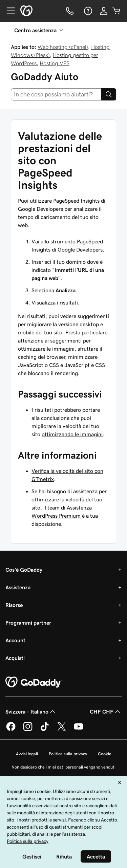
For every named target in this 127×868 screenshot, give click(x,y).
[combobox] (56, 94)
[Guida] (87, 11)
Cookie (105, 754)
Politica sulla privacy (68, 754)
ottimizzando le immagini (72, 434)
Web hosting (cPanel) (63, 47)
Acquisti (15, 658)
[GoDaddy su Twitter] (62, 730)
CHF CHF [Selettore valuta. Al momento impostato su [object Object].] (106, 712)
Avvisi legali (27, 754)
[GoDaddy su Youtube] (79, 730)
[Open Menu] (8, 11)
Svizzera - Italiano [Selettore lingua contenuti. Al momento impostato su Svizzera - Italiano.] (31, 712)
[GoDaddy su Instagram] (28, 730)
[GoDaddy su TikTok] (45, 730)
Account (15, 640)
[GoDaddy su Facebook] (11, 730)
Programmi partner (28, 623)
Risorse (14, 605)
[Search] (109, 94)
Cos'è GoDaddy (24, 570)
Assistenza (18, 587)
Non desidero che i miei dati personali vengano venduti (63, 767)
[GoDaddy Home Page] (34, 682)
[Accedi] (104, 11)
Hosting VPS (55, 63)
